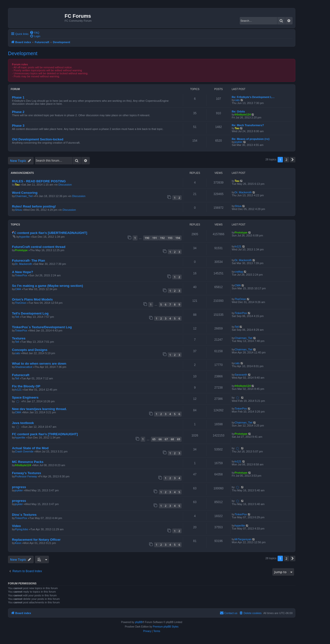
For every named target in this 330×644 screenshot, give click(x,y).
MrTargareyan (243, 539)
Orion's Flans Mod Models (32, 299)
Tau (237, 128)
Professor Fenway (26, 476)
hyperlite (25, 237)
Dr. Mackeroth (243, 192)
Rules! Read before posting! (34, 206)
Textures (19, 338)
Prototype (241, 232)
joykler (239, 142)
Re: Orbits (238, 111)
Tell (17, 317)
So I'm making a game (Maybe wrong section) (48, 286)
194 (178, 238)
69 (178, 439)
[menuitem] (34, 32)
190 (147, 238)
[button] (293, 160)
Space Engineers (25, 397)
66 (160, 439)
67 (166, 439)
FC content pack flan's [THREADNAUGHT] (45, 434)
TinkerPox (21, 275)
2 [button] (286, 160)
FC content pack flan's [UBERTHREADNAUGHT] (50, 233)
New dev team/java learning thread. (39, 409)
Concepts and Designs (30, 350)
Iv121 (238, 246)
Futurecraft (21, 375)
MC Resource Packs (28, 462)
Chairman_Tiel (24, 196)
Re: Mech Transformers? (248, 125)
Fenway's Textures (27, 473)
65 (154, 439)
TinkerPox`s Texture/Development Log (42, 327)
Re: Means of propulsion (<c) (251, 139)
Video (16, 526)
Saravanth (241, 375)
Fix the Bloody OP (26, 386)
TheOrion (21, 303)
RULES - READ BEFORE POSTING (39, 181)
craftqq (239, 272)
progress (19, 487)
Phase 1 (18, 97)
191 (155, 238)
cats (237, 100)
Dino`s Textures (24, 515)
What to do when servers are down (39, 364)
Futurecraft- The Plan (29, 261)
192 (162, 238)
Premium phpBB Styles (166, 627)
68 (172, 439)
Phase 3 (18, 126)
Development (23, 53)
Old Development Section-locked (38, 139)
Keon (18, 543)
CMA (18, 289)
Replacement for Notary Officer (36, 540)
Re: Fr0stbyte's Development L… (253, 97)
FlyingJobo (22, 529)
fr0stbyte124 (243, 114)
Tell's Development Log (30, 313)
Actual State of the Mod (30, 448)
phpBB (139, 622)
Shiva (18, 210)
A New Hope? (23, 272)
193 (170, 238)
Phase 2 (18, 112)
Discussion (65, 185)
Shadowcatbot (24, 367)
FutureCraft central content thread (39, 247)
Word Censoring (25, 193)
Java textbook (23, 423)
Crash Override (24, 451)
